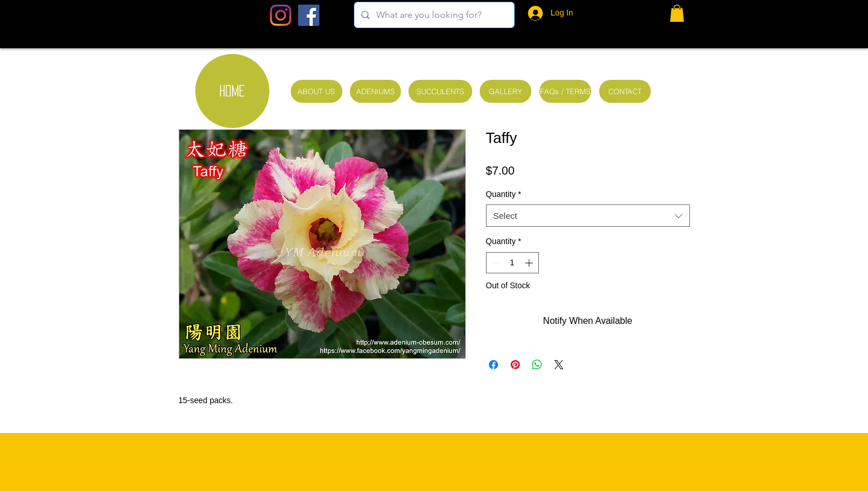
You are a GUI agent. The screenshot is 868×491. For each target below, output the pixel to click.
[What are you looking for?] (433, 15)
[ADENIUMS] (375, 91)
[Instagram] (281, 15)
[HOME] (232, 91)
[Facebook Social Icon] (309, 15)
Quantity (504, 194)
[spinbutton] (512, 263)
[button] (677, 13)
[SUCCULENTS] (440, 91)
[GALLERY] (506, 91)
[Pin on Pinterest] (515, 365)
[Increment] (530, 263)
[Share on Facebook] (493, 365)
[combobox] (588, 216)
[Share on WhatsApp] (537, 365)
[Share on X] (559, 365)
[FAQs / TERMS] (565, 91)
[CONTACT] (625, 91)
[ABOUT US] (317, 91)
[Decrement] (495, 263)
